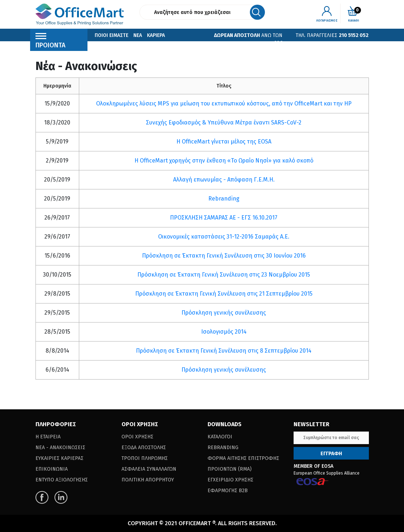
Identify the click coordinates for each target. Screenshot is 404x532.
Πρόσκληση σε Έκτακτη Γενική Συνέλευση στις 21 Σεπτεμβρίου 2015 (224, 294)
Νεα (138, 35)
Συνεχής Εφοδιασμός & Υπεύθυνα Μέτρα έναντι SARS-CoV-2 (224, 123)
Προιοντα (51, 42)
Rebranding (224, 199)
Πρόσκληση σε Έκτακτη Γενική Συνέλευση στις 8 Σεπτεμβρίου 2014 (224, 351)
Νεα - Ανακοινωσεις (60, 448)
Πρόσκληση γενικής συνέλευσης (224, 313)
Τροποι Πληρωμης (145, 458)
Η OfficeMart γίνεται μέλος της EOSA (224, 142)
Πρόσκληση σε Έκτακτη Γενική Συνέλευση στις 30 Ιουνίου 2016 (224, 256)
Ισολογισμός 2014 (224, 332)
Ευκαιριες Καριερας (60, 458)
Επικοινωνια (109, 46)
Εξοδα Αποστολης (144, 448)
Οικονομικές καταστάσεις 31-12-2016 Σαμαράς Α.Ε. (224, 237)
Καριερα (156, 35)
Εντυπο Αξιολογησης (62, 480)
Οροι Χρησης (137, 437)
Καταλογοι (220, 437)
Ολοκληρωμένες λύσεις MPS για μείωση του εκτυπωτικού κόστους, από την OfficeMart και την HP (224, 103)
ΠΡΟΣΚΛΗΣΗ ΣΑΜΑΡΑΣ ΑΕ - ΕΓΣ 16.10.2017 (224, 218)
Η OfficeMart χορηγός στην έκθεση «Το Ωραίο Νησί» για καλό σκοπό (224, 161)
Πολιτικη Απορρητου (148, 480)
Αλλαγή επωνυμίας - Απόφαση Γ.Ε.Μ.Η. (224, 180)
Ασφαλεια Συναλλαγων (149, 469)
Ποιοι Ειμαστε (111, 35)
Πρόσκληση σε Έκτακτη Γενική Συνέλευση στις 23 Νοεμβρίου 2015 (224, 275)
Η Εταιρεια (48, 437)
